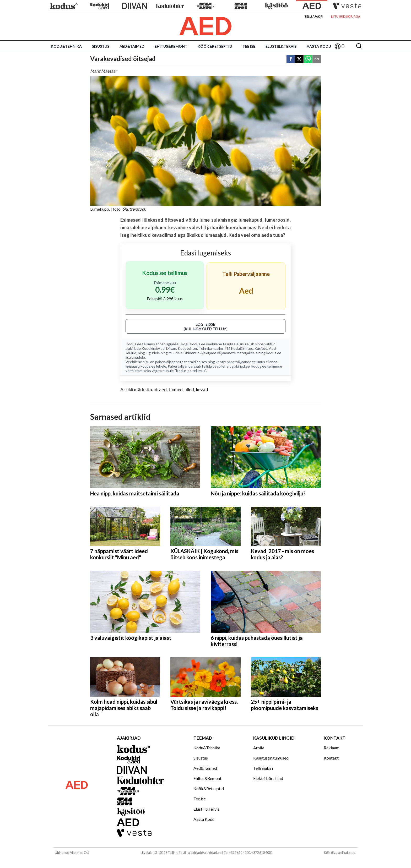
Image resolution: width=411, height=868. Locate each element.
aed (163, 389)
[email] (317, 59)
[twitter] (299, 59)
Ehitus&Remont (171, 46)
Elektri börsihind (268, 778)
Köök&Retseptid (215, 46)
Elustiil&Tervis (281, 46)
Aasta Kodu (319, 46)
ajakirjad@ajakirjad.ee (205, 853)
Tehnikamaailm (211, 348)
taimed (176, 389)
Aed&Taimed (132, 46)
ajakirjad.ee (241, 366)
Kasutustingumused (271, 758)
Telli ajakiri (314, 16)
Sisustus (101, 46)
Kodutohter (187, 348)
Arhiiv (259, 748)
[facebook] (291, 59)
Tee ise (249, 46)
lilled (189, 389)
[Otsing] (359, 46)
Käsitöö (261, 348)
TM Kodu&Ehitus (239, 348)
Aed (272, 348)
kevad (202, 389)
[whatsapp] (308, 59)
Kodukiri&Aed (153, 348)
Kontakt (331, 758)
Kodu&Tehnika (66, 46)
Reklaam (332, 748)
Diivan (171, 348)
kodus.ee (198, 344)
